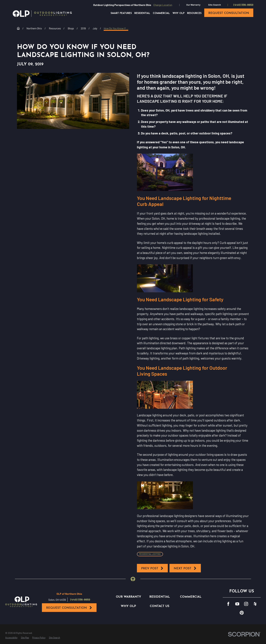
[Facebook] (228, 604)
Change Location (163, 5)
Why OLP (128, 606)
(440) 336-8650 (243, 5)
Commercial (191, 597)
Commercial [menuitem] (161, 13)
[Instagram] (246, 604)
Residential (160, 597)
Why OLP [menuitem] (179, 13)
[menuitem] (11, 638)
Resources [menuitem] (194, 13)
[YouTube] (237, 604)
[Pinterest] (242, 613)
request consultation (229, 13)
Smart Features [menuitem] (121, 13)
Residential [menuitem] (142, 13)
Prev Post (152, 568)
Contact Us (160, 606)
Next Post (185, 568)
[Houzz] (255, 604)
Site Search (215, 5)
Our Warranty (193, 5)
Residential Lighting (150, 554)
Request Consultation (69, 608)
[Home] (42, 14)
